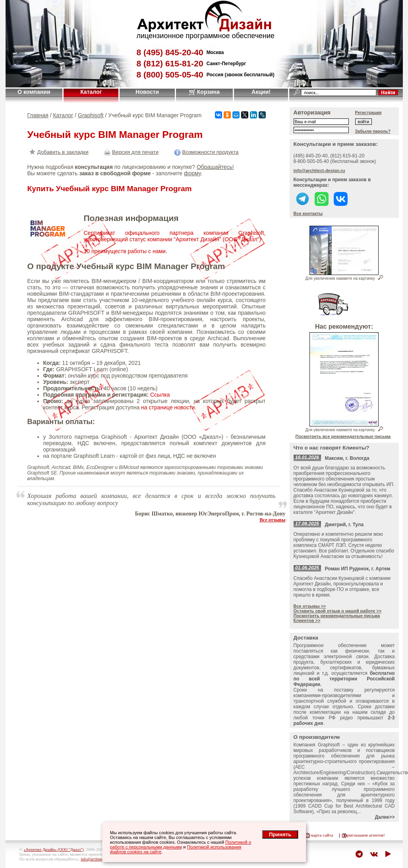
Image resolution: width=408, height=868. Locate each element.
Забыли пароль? (373, 131)
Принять (280, 834)
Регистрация (368, 112)
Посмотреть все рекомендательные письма (343, 436)
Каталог (91, 92)
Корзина (204, 92)
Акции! (261, 92)
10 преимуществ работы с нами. (126, 251)
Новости (147, 92)
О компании (34, 92)
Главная (38, 115)
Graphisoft (91, 115)
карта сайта (322, 835)
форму (192, 173)
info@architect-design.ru (319, 170)
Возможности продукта (206, 152)
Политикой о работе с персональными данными (181, 845)
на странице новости (168, 407)
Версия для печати (130, 152)
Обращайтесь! (215, 167)
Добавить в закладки (58, 152)
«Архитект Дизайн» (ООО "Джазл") (54, 850)
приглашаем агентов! (364, 835)
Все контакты (308, 213)
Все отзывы (272, 520)
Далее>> (385, 817)
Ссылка (160, 395)
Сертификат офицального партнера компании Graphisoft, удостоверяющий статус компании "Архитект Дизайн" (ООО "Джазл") (175, 236)
